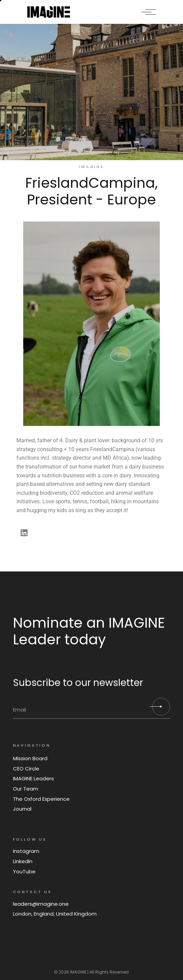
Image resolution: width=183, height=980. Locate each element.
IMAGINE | (79, 972)
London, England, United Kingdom (55, 914)
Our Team (26, 789)
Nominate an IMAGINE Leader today (89, 631)
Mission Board (30, 758)
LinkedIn (23, 861)
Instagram (26, 851)
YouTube (24, 871)
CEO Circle (26, 769)
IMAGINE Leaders (33, 778)
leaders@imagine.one (41, 904)
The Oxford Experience (41, 799)
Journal (22, 809)
